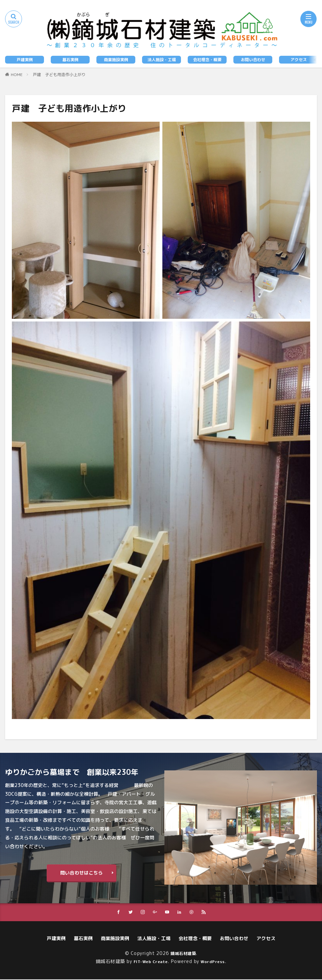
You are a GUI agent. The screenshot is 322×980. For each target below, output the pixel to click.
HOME (17, 75)
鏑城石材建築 (183, 954)
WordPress (215, 962)
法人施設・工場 (162, 60)
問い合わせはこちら (82, 873)
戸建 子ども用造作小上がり (59, 75)
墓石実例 (70, 60)
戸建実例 (25, 60)
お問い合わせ (253, 60)
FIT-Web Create (149, 962)
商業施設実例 (116, 60)
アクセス (299, 60)
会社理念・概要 (207, 60)
